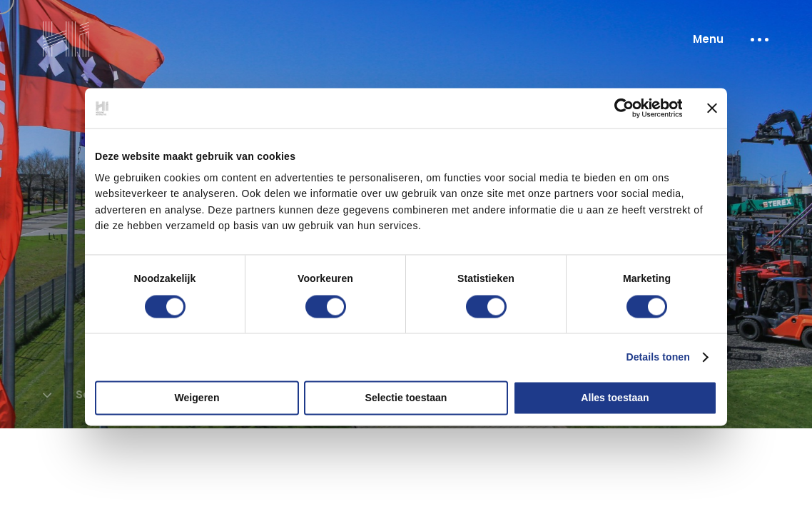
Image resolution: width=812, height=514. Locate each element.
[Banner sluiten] (712, 109)
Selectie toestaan (406, 398)
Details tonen (658, 357)
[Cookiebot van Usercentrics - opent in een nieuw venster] (620, 109)
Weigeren (197, 398)
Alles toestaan (615, 398)
